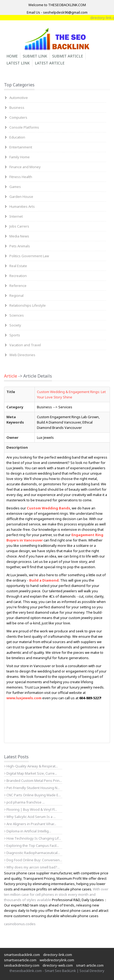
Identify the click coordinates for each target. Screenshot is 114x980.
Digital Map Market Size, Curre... (31, 773)
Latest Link (18, 63)
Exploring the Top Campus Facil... (32, 846)
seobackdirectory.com (22, 965)
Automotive (19, 98)
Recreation (18, 276)
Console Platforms (24, 127)
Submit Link (35, 56)
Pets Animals (20, 246)
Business (17, 107)
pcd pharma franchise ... (24, 802)
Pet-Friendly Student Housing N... (32, 788)
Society (15, 325)
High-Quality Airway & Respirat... (31, 766)
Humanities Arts (22, 206)
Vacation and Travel (25, 345)
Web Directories (22, 355)
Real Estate (18, 266)
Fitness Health (21, 177)
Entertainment (21, 147)
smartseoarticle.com (20, 960)
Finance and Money (25, 167)
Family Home (20, 157)
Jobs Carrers (19, 226)
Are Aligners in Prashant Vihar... (30, 824)
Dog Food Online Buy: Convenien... (33, 860)
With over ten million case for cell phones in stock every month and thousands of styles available (56, 894)
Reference (18, 286)
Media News (19, 236)
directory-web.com (58, 965)
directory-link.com (58, 955)
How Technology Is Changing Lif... (33, 838)
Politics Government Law (29, 256)
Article (11, 376)
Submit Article (68, 56)
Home (12, 56)
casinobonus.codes (20, 924)
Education (17, 137)
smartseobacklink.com (22, 955)
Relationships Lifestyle (28, 305)
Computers (18, 117)
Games (15, 187)
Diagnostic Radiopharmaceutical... (32, 853)
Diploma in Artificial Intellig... (28, 831)
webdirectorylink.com (57, 960)
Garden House (21, 197)
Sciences (17, 315)
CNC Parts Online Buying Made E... (33, 795)
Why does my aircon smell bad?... (32, 867)
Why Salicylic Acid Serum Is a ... (30, 817)
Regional (16, 295)
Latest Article (50, 63)
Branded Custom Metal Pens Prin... (33, 781)
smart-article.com (90, 965)
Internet (16, 216)
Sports (15, 335)
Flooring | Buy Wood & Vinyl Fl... (31, 809)
